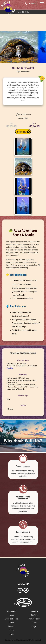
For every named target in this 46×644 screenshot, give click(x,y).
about (11, 631)
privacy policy (34, 619)
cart (11, 634)
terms (34, 623)
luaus (11, 623)
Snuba (27, 12)
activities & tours (11, 619)
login (34, 627)
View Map (10, 368)
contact (11, 627)
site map (34, 615)
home (11, 615)
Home (19, 12)
